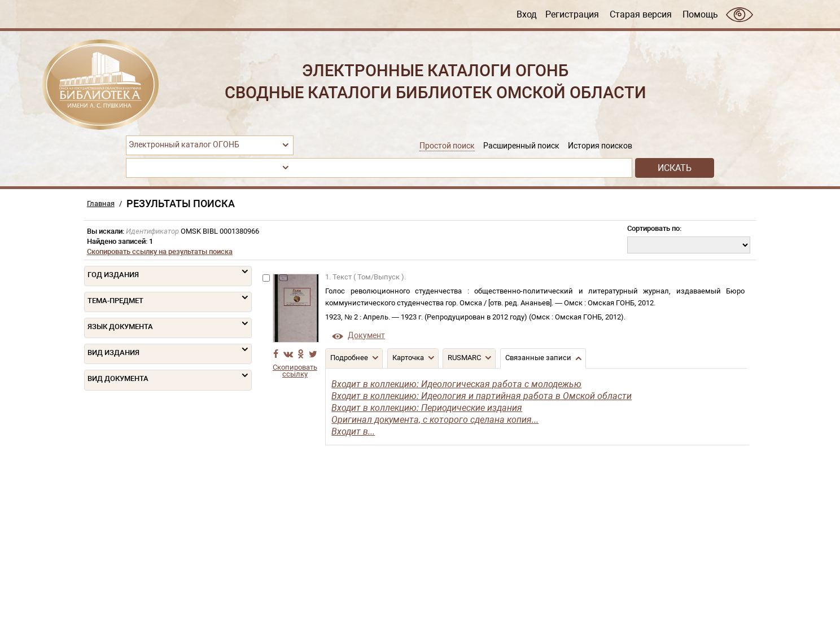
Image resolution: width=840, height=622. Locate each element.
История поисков (600, 146)
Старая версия (641, 14)
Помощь (700, 14)
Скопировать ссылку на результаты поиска (160, 251)
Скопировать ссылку (295, 371)
